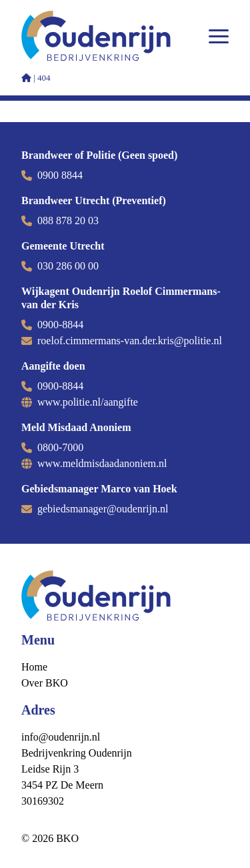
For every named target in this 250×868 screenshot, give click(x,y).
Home (34, 667)
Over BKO (45, 683)
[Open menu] (219, 36)
